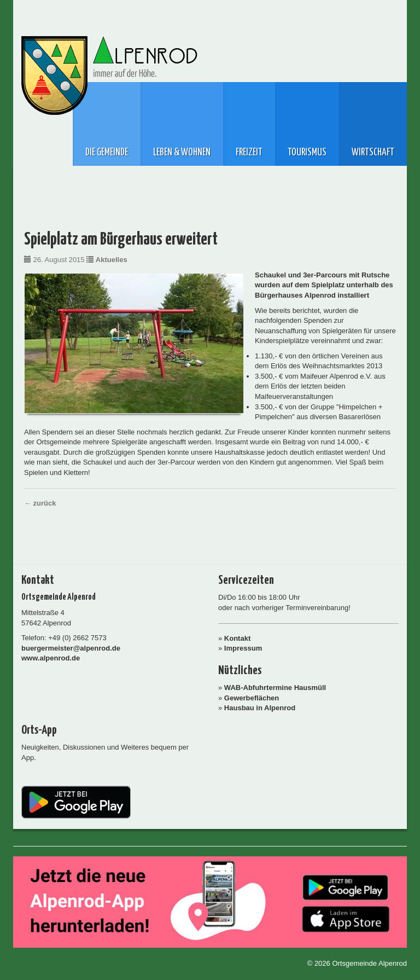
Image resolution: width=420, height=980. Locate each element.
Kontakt (237, 638)
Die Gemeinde (107, 153)
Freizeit (249, 153)
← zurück (40, 503)
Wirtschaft (373, 153)
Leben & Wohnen (182, 153)
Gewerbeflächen (252, 698)
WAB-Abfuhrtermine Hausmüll (275, 688)
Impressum (243, 648)
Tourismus (307, 153)
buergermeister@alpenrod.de (71, 648)
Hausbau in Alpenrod (260, 708)
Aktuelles (112, 260)
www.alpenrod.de (51, 658)
